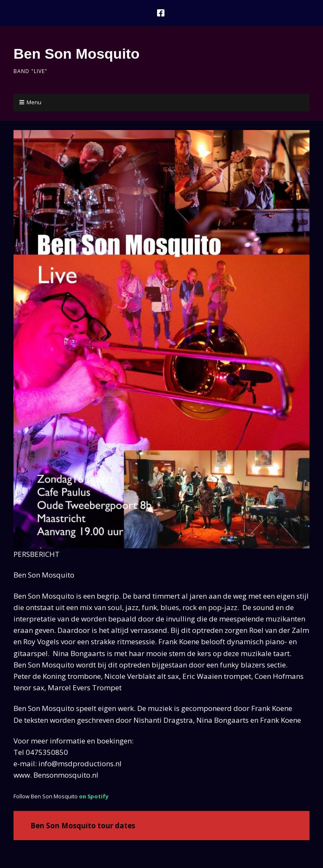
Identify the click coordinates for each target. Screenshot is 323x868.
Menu (34, 102)
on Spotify (94, 796)
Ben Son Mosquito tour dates (83, 826)
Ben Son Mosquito (76, 54)
